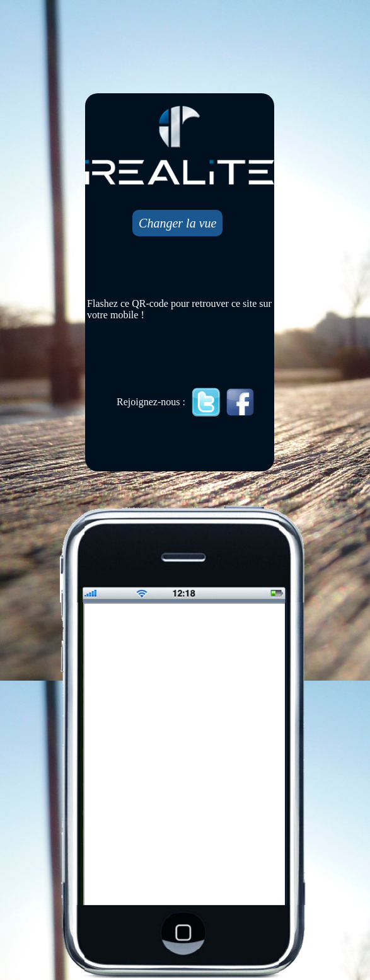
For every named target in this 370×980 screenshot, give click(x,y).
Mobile (185, 755)
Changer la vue (177, 223)
